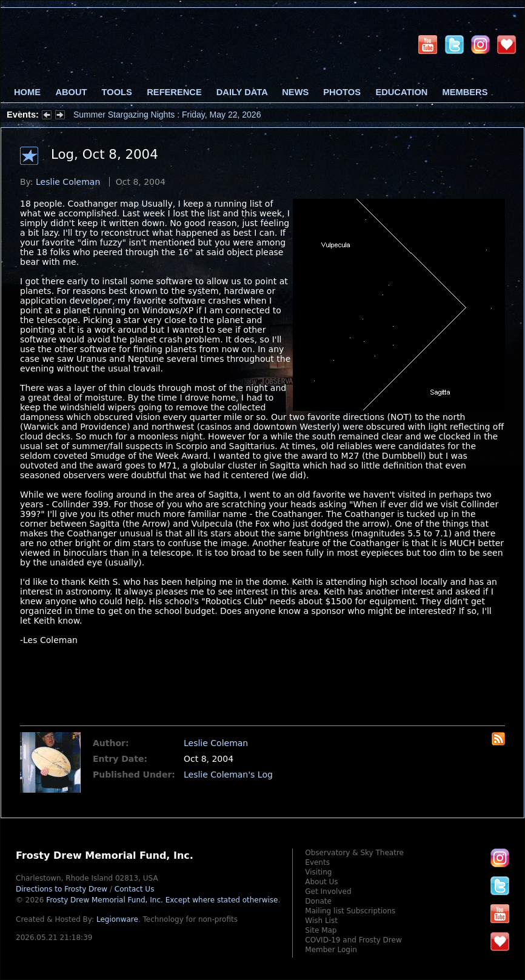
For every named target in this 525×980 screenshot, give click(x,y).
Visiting (318, 872)
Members (465, 92)
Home (27, 92)
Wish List (321, 921)
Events (317, 862)
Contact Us (135, 889)
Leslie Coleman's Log (228, 775)
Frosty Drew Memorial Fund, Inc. (162, 900)
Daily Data (242, 92)
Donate (318, 901)
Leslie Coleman (68, 182)
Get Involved (328, 892)
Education (401, 92)
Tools (117, 92)
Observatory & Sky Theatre (354, 853)
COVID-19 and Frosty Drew (353, 940)
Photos (342, 92)
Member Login (331, 950)
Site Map (321, 930)
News (295, 92)
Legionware (117, 919)
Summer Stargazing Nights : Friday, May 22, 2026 (167, 115)
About (71, 92)
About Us (321, 882)
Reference (174, 92)
